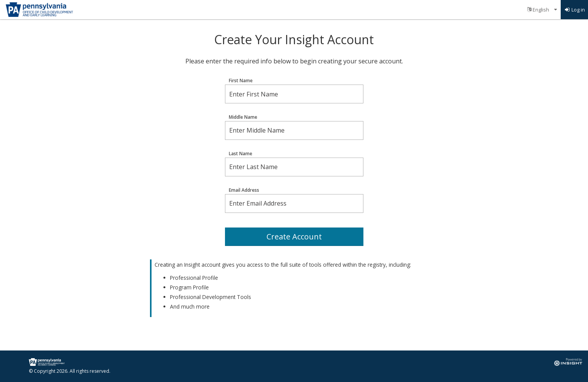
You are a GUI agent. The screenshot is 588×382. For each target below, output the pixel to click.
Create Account (294, 237)
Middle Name (243, 117)
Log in (575, 10)
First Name (241, 81)
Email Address (244, 190)
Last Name (241, 154)
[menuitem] (542, 10)
